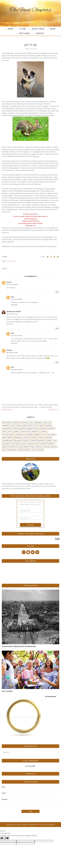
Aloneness (29, 435)
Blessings (52, 428)
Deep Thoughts (7, 422)
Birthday (44, 428)
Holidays (49, 425)
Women (21, 450)
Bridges (10, 438)
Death (4, 431)
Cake (34, 438)
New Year (30, 428)
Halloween (6, 444)
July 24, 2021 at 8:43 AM (16, 370)
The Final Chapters (31, 10)
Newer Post (8, 409)
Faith (36, 425)
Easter (10, 431)
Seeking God (35, 431)
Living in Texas (25, 431)
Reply (57, 292)
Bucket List (27, 438)
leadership (40, 450)
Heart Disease (15, 444)
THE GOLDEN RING (50, 697)
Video (4, 450)
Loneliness (22, 428)
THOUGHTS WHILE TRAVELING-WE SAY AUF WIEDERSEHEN (19, 646)
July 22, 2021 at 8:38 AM (12, 284)
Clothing (40, 438)
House (23, 444)
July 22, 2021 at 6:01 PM (16, 336)
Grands (17, 431)
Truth (13, 425)
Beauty (37, 428)
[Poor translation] (7, 838)
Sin (50, 422)
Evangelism (17, 441)
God (55, 441)
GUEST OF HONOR (7, 691)
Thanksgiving (7, 428)
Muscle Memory (24, 447)
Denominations (7, 441)
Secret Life (39, 447)
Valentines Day (19, 435)
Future (15, 428)
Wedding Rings (12, 450)
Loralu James (17, 825)
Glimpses (49, 441)
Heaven (42, 425)
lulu (12, 297)
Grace (45, 422)
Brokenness (18, 438)
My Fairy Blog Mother (48, 825)
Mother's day (13, 447)
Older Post (53, 409)
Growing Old (38, 435)
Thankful (44, 431)
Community (6, 425)
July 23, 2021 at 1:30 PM (12, 353)
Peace (31, 425)
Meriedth (51, 444)
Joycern (9, 282)
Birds (4, 438)
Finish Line (26, 441)
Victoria (9, 350)
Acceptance (52, 435)
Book (19, 425)
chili (33, 450)
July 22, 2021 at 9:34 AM (12, 314)
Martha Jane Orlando (14, 311)
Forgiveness (12, 261)
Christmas (24, 422)
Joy (45, 435)
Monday (5, 447)
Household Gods (33, 444)
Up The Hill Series (8, 435)
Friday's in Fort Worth (38, 441)
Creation (17, 422)
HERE (29, 53)
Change (25, 425)
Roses (32, 447)
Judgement (43, 444)
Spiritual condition (51, 447)
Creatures (48, 438)
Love (31, 422)
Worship (27, 450)
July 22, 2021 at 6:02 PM (16, 299)
